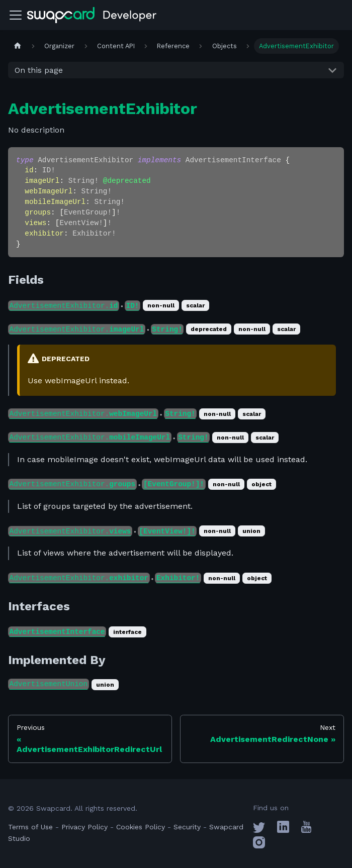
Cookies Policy (141, 827)
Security (187, 827)
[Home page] (18, 46)
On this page (39, 70)
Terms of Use (30, 827)
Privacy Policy (84, 827)
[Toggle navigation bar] (16, 15)
